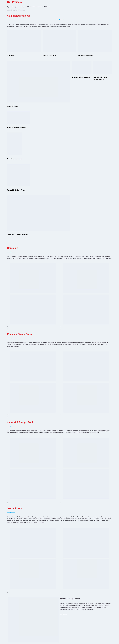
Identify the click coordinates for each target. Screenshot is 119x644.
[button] (33, 327)
